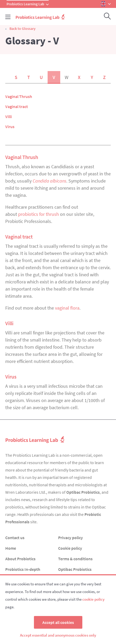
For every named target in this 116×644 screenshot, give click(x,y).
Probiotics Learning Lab (28, 4)
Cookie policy (70, 548)
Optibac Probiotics (83, 492)
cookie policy (93, 599)
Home (11, 548)
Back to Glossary (22, 29)
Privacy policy (70, 538)
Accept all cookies (58, 622)
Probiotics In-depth (23, 569)
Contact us (15, 538)
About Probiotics (20, 559)
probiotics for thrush (39, 214)
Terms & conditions (75, 559)
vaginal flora (67, 308)
